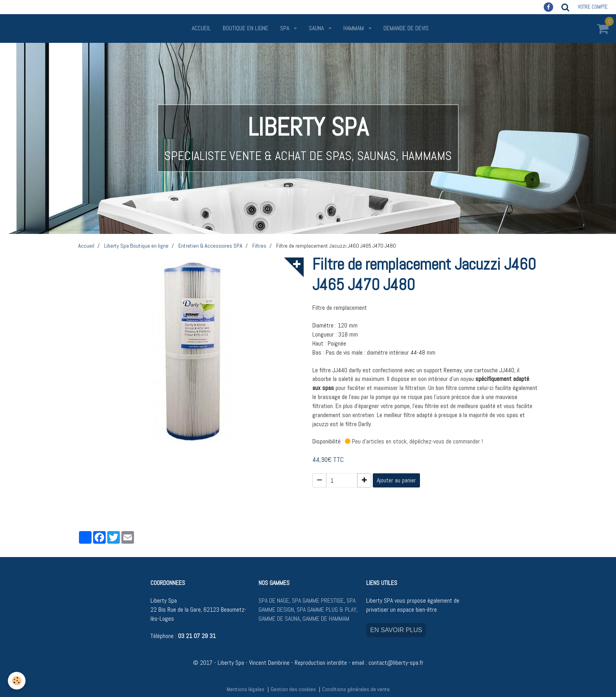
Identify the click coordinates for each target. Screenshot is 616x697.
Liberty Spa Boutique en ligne (136, 246)
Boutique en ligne (246, 28)
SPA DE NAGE (274, 600)
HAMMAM (354, 28)
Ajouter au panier (396, 480)
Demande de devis (406, 28)
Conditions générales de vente (356, 689)
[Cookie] (17, 681)
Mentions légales (246, 689)
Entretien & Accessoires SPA (210, 246)
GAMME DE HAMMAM (326, 619)
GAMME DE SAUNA (279, 619)
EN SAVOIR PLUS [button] (396, 630)
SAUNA (317, 28)
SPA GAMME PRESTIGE (318, 600)
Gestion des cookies (293, 689)
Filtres (259, 246)
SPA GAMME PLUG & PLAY (326, 610)
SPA (285, 28)
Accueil (201, 28)
